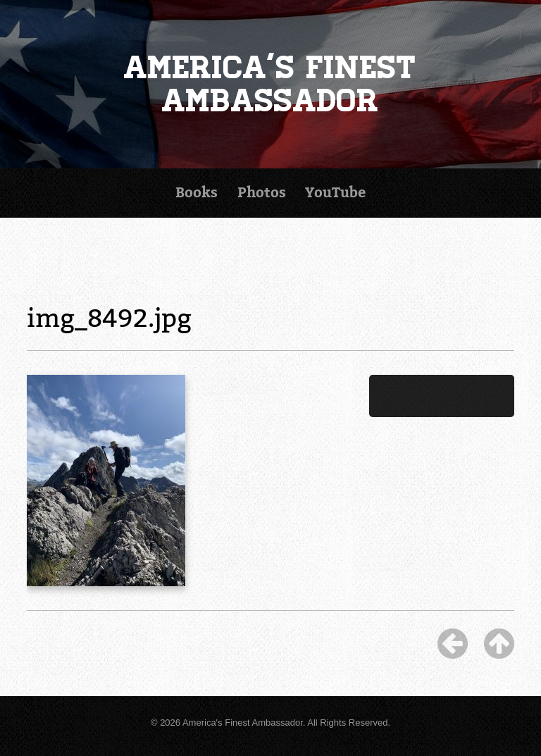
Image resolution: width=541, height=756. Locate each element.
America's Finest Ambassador (270, 84)
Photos (262, 193)
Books (197, 193)
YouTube (335, 193)
